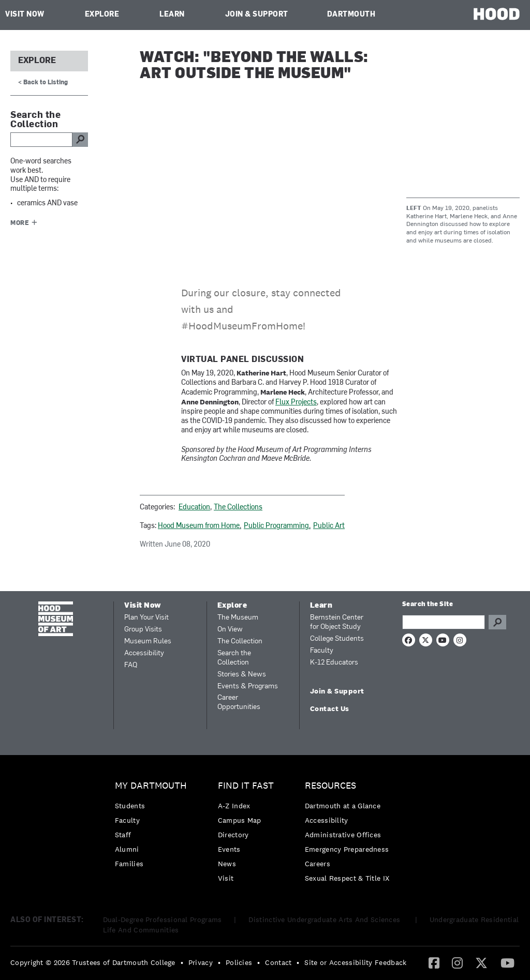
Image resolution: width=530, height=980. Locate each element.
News (227, 864)
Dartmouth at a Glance (343, 806)
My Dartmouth (151, 786)
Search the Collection (234, 658)
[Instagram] (457, 962)
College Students (337, 639)
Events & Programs (248, 687)
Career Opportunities (239, 703)
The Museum (238, 618)
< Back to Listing (43, 83)
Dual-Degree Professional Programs (163, 919)
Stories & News (242, 675)
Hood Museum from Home (199, 526)
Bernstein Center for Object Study (337, 622)
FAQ (131, 665)
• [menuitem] (182, 962)
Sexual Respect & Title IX (347, 878)
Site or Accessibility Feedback (355, 962)
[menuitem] (153, 827)
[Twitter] (481, 962)
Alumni (127, 849)
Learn (172, 15)
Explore (102, 15)
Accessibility (144, 653)
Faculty (322, 651)
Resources (330, 786)
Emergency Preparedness (347, 849)
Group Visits (143, 630)
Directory (233, 835)
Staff (123, 835)
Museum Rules (148, 642)
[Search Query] (444, 622)
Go (497, 622)
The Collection (240, 642)
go (80, 140)
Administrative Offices (343, 835)
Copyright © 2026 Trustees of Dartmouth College (93, 962)
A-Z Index (234, 806)
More (20, 223)
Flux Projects (296, 403)
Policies (239, 962)
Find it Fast (246, 786)
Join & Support (257, 15)
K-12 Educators (334, 663)
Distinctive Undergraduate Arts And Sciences (325, 919)
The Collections (238, 508)
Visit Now (25, 15)
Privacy (201, 962)
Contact (278, 962)
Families (129, 864)
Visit (226, 878)
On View (230, 630)
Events (229, 849)
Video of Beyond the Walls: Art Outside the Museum (268, 182)
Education (194, 508)
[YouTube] (507, 962)
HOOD (497, 14)
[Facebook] (434, 962)
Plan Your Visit (146, 618)
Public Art (329, 526)
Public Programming (276, 526)
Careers (318, 864)
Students (130, 806)
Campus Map (240, 820)
